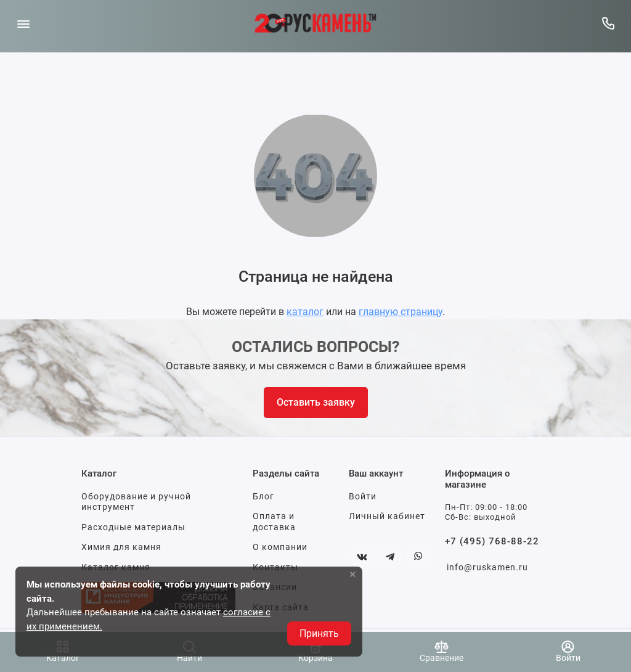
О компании (280, 547)
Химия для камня (121, 547)
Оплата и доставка (274, 522)
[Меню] (23, 23)
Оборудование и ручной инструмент (136, 502)
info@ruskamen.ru (487, 567)
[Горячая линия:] (608, 23)
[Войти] (568, 652)
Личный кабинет (387, 516)
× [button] (353, 574)
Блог (263, 496)
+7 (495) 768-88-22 (492, 541)
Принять (319, 633)
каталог (305, 312)
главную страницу (401, 312)
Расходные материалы (133, 527)
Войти (363, 496)
